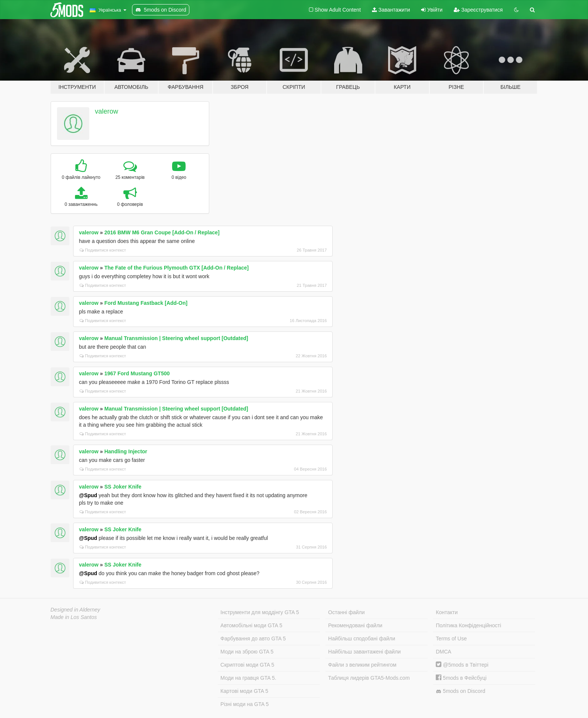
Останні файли (346, 612)
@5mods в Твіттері (462, 665)
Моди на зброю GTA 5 (247, 652)
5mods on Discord (460, 691)
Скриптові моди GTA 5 (247, 665)
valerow (106, 111)
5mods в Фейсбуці (461, 678)
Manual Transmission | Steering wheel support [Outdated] (176, 338)
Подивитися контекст (103, 250)
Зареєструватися (478, 10)
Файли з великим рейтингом (362, 665)
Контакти (447, 612)
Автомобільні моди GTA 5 (251, 625)
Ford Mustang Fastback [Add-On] (146, 303)
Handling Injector (126, 451)
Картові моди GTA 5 (244, 691)
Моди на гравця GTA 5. (248, 678)
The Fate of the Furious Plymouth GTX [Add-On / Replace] (176, 268)
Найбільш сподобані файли (362, 639)
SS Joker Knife (123, 487)
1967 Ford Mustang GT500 (137, 373)
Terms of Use (451, 639)
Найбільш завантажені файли (364, 652)
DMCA (443, 652)
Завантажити (391, 10)
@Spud (88, 495)
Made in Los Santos (74, 617)
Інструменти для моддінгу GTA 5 (260, 612)
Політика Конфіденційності (468, 625)
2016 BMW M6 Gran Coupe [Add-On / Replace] (162, 232)
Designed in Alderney (76, 610)
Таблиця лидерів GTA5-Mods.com (369, 678)
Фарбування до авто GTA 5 (253, 639)
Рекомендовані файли (355, 625)
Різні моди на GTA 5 (245, 704)
